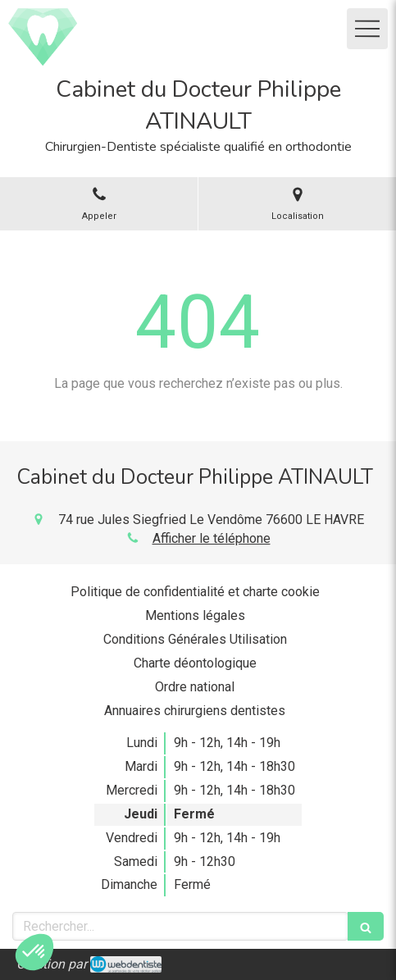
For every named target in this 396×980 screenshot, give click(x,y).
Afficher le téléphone (212, 538)
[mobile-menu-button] (367, 29)
